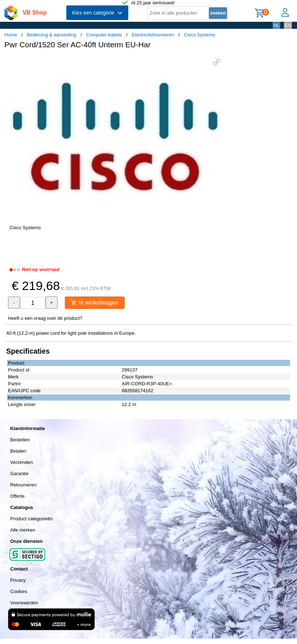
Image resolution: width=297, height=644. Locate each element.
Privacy (18, 580)
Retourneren (23, 485)
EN (288, 25)
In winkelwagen (95, 303)
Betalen (18, 451)
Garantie (19, 474)
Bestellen (20, 440)
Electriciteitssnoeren (153, 35)
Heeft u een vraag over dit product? (45, 318)
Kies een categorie (97, 13)
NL (276, 25)
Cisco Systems (200, 35)
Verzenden (22, 462)
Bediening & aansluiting (52, 35)
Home (11, 35)
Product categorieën (31, 519)
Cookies (19, 591)
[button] (216, 62)
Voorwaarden (24, 603)
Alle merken (23, 530)
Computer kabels (104, 35)
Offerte (17, 496)
